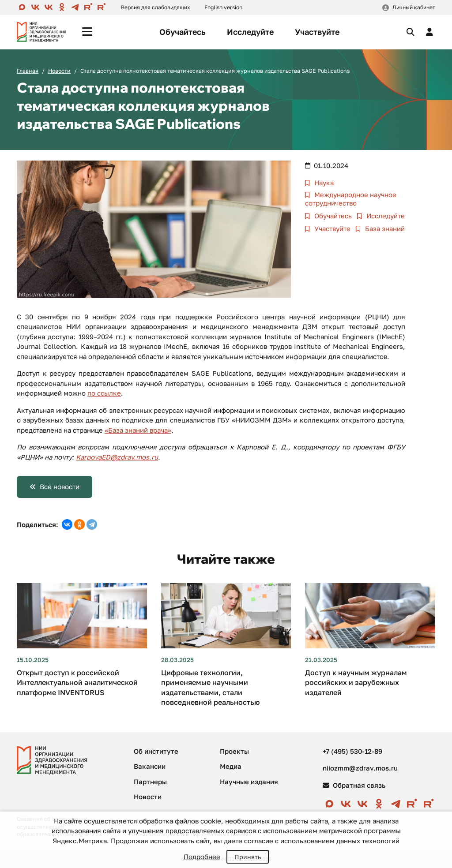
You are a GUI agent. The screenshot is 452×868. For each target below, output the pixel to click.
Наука (323, 183)
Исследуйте (250, 32)
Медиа (231, 766)
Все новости (60, 486)
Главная (28, 71)
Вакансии (150, 766)
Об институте (156, 751)
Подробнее (202, 857)
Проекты (234, 751)
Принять (248, 857)
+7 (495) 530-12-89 (352, 751)
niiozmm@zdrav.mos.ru (360, 768)
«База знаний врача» (138, 430)
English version (223, 7)
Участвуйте (317, 32)
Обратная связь (354, 785)
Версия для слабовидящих (156, 7)
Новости (59, 71)
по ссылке (104, 393)
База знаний (384, 228)
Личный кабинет (414, 7)
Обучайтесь (183, 32)
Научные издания (249, 782)
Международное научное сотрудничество (351, 199)
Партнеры (150, 782)
